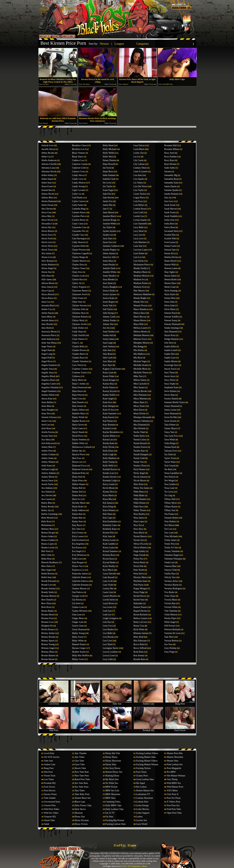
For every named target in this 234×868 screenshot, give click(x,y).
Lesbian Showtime (145, 798)
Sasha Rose (169, 224)
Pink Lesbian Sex (175, 764)
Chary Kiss (77, 272)
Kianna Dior (109, 492)
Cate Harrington (79, 239)
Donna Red (77, 495)
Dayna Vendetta (79, 440)
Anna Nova (47, 414)
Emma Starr (78, 521)
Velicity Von (170, 577)
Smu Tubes (80, 791)
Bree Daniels (47, 600)
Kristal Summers (111, 551)
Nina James (139, 518)
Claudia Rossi (78, 358)
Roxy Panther (171, 157)
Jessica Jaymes (110, 294)
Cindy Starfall (79, 335)
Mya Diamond (140, 425)
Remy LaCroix (140, 622)
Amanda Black (48, 306)
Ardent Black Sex (83, 798)
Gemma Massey (79, 589)
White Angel (170, 622)
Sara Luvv (169, 201)
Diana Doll (77, 477)
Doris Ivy (76, 499)
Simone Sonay (171, 320)
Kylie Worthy (109, 566)
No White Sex (112, 783)
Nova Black (139, 533)
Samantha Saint (171, 183)
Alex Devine (47, 209)
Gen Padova (78, 592)
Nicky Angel (139, 473)
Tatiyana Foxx (171, 451)
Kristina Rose (109, 555)
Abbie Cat (46, 157)
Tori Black (169, 525)
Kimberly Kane (110, 529)
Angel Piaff (47, 358)
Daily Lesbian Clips (114, 809)
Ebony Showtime (113, 761)
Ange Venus (47, 347)
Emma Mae (77, 518)
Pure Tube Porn (82, 776)
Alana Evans (47, 186)
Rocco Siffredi (140, 648)
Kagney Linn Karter (112, 369)
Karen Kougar (109, 380)
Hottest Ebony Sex (114, 772)
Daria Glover (78, 425)
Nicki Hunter (139, 469)
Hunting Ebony (112, 776)
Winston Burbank (172, 629)
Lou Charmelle (140, 224)
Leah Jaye (107, 611)
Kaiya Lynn (108, 373)
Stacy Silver (170, 380)
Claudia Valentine (80, 361)
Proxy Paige (139, 592)
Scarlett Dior (170, 235)
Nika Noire (139, 484)
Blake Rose (47, 559)
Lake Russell (109, 577)
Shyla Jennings (171, 291)
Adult (47, 824)
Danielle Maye (79, 414)
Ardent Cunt (148, 703)
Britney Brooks (48, 637)
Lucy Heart (139, 231)
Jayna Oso (108, 242)
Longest (119, 44)
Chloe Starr (77, 302)
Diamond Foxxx (79, 466)
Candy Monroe (79, 183)
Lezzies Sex (142, 820)
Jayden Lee (108, 235)
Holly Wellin (109, 153)
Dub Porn (54, 729)
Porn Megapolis (174, 768)
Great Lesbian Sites (145, 779)
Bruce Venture (79, 153)
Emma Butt (77, 514)
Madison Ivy (139, 279)
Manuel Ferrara (141, 306)
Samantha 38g (171, 175)
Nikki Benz (139, 492)
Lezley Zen (139, 153)
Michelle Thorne (141, 373)
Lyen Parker (139, 253)
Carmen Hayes (79, 212)
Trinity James (170, 540)
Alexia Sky (46, 227)
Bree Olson (46, 603)
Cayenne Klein (79, 246)
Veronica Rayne (171, 585)
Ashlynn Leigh (48, 469)
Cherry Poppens (79, 287)
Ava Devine (47, 495)
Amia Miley (47, 317)
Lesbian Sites (142, 802)
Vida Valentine (171, 611)
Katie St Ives (109, 410)
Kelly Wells (108, 466)
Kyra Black (108, 570)
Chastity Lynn (79, 276)
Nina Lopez (139, 521)
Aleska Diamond (49, 201)
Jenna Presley (109, 265)
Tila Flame (169, 514)
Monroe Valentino (142, 421)
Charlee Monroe (79, 261)
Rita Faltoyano (140, 641)
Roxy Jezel (169, 153)
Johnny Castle (109, 317)
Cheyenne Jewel (79, 294)
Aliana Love (47, 257)
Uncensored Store (52, 802)
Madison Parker (141, 283)
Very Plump (172, 779)
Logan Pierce (140, 198)
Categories (143, 44)
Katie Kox (108, 402)
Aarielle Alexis (48, 149)
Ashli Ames (47, 466)
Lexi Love (108, 641)
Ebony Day (80, 817)
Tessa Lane (169, 488)
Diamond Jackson (80, 469)
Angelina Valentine (50, 387)
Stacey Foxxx (171, 369)
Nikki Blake (139, 495)
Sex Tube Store (82, 787)
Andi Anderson (48, 339)
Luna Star (138, 246)
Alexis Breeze (48, 231)
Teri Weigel (170, 481)
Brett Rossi (46, 607)
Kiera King (108, 507)
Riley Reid (138, 637)
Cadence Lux (78, 160)
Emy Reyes (77, 525)
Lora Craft (138, 212)
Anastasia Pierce (49, 335)
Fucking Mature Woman (147, 764)
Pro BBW (171, 772)
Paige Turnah (140, 555)
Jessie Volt (108, 306)
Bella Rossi (47, 521)
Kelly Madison (110, 458)
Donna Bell (77, 488)
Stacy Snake (170, 384)
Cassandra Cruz (79, 227)
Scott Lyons (170, 242)
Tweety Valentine (172, 551)
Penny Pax (138, 559)
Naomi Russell (140, 443)
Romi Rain (139, 652)
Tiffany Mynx (171, 503)
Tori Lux (168, 529)
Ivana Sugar (108, 190)
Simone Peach (171, 313)
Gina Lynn (77, 615)
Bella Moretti (47, 518)
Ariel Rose (46, 428)
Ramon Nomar (140, 607)
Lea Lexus (108, 607)
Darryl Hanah (78, 432)
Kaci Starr (107, 365)
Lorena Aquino (140, 220)
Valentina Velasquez (173, 559)
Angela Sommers (49, 365)
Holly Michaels (110, 149)
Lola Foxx (138, 201)
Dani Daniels (78, 402)
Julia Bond (108, 354)
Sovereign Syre (171, 365)
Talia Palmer (170, 425)
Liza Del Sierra (141, 186)
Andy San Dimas (49, 343)
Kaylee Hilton (109, 436)
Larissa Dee (108, 589)
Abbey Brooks (48, 153)
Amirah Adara (48, 320)
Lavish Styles (109, 600)
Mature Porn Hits (175, 753)
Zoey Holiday (171, 648)
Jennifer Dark (109, 268)
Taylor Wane (170, 462)
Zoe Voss (168, 644)
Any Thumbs (81, 753)
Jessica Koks (109, 298)
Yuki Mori (169, 637)
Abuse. (144, 866)
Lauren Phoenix (110, 596)
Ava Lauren (47, 499)
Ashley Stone (47, 458)
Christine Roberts (80, 317)
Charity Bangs (79, 257)
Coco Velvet (78, 365)
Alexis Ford (47, 239)
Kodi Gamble (109, 544)
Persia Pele (139, 566)
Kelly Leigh (108, 454)
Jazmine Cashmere (111, 246)
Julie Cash (108, 358)
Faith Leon (77, 559)
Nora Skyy (138, 529)
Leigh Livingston (111, 618)
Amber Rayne (48, 313)
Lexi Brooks (109, 637)
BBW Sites (110, 798)
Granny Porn (142, 776)
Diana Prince (78, 481)
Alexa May (46, 216)
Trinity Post (170, 544)
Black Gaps (80, 802)
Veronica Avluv (171, 581)
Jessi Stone (108, 283)
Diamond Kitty (79, 473)
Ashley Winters (48, 462)
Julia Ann (107, 350)
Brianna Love (48, 622)
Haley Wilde (78, 641)
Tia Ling (168, 495)
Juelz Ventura (109, 347)
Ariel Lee (46, 425)
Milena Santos (140, 380)
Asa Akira (46, 440)
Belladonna (47, 525)
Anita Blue (46, 406)
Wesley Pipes (170, 618)
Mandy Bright (140, 298)
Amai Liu (46, 302)
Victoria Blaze (171, 600)
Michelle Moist (141, 369)
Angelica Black (48, 376)
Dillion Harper (79, 484)
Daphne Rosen (79, 421)
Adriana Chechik (49, 164)
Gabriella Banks (79, 577)
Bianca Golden (48, 540)
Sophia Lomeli (171, 350)
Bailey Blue (47, 503)
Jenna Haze (108, 261)
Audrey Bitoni (48, 477)
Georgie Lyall (78, 596)
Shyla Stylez (170, 294)
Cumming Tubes (113, 802)
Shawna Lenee (171, 268)
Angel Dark (47, 350)
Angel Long (47, 354)
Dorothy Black (79, 503)
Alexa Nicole (47, 220)
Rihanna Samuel (141, 633)
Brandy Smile (48, 592)
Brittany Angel (48, 648)
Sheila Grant (170, 287)
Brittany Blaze (48, 652)
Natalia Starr (139, 451)
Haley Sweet (78, 637)
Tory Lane (169, 533)
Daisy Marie (78, 380)
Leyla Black (139, 149)
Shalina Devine (171, 257)
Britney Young (48, 644)
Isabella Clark (109, 179)
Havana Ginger (79, 648)
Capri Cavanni (79, 190)
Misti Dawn (139, 410)
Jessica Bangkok (110, 287)
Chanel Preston (79, 250)
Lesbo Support (143, 813)
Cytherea (76, 376)
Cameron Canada (80, 164)
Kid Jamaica (109, 503)
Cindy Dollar (78, 328)
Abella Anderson (49, 160)
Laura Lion (108, 592)
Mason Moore (140, 320)
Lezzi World (142, 824)
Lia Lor (137, 157)
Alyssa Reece (48, 298)
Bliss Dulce (47, 566)
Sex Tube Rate (81, 783)
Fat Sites (109, 817)
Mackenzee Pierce (142, 265)
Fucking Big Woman (115, 820)
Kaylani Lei (108, 428)
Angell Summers (49, 391)
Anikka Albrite (48, 395)
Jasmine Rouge (110, 220)
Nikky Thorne (140, 510)
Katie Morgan (109, 406)
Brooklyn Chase (79, 145)
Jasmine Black (109, 216)
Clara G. (76, 343)
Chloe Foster (78, 298)
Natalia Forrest (140, 447)
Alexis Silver (47, 246)
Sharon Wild (170, 265)
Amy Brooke (47, 324)
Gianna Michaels (80, 611)
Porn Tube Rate (82, 772)
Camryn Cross (79, 172)
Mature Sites (173, 761)
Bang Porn (180, 703)
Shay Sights (170, 272)
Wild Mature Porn (175, 787)
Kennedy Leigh (110, 481)
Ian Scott (107, 168)
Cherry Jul (77, 283)
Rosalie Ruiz (139, 659)
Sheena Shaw (170, 283)
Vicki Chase (170, 596)
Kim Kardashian (110, 521)
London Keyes (140, 209)
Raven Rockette (141, 615)
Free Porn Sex (173, 805)
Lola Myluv (139, 205)
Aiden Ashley (48, 175)
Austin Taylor (48, 484)
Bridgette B (47, 626)
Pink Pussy (139, 585)
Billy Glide (46, 555)
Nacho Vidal (139, 432)
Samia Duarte (171, 186)
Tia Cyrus (169, 492)
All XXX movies (85, 703)
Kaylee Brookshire (111, 432)
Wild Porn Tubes (52, 809)
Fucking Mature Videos (147, 761)
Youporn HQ (50, 817)
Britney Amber (48, 633)
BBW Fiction (112, 787)
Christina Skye (79, 313)
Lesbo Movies (143, 809)
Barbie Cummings (50, 514)
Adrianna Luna (48, 168)
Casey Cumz (78, 224)
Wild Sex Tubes (51, 813)
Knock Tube (80, 768)
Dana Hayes (78, 391)
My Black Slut (112, 779)
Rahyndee (138, 603)
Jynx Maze (108, 361)
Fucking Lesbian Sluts (116, 824)
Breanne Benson (49, 596)
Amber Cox (47, 309)
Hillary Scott (78, 659)
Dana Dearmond (80, 387)
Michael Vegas (140, 361)
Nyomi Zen (139, 540)
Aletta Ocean (47, 205)
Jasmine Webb (109, 224)
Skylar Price (170, 335)
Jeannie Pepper (110, 250)
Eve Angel (77, 551)
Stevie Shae (170, 395)
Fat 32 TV (110, 813)
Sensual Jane (170, 250)
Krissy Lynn (108, 548)
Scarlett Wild (170, 239)
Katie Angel (108, 399)
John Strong (108, 313)
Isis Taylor (108, 186)
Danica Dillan (78, 410)
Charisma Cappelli (81, 253)
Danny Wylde (78, 417)
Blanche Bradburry (50, 562)
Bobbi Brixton (48, 574)
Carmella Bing (79, 209)
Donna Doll (77, 492)
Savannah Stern (171, 231)
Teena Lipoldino (172, 473)
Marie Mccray (140, 317)
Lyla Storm (139, 261)
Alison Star (46, 272)
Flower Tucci (78, 566)
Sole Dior (169, 343)
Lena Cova (108, 626)
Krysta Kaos (109, 559)
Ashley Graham (49, 454)
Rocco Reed (139, 644)
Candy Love (78, 179)
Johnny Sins (108, 324)
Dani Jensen (78, 406)
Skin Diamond (171, 332)
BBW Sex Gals (112, 791)
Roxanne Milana (172, 149)
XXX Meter (172, 791)
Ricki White (139, 629)
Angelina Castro (49, 384)
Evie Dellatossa (79, 555)
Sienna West (170, 298)
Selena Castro (171, 246)
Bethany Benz (48, 529)
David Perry (78, 436)
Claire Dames (78, 339)
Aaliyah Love (48, 145)
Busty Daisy (78, 157)
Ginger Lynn (78, 622)
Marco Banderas (141, 309)
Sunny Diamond (172, 406)
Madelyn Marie (141, 272)
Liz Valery (138, 183)
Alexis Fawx (47, 235)
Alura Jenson (47, 287)
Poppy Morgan (140, 589)
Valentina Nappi (172, 555)
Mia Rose (138, 358)
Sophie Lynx (170, 358)
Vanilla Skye (170, 574)
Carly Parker (78, 205)
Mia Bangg (139, 347)
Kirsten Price (109, 533)
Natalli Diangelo (141, 454)
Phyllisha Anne (140, 581)
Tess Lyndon (170, 484)
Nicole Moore (140, 481)
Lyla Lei (137, 257)
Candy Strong (78, 186)
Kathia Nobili (109, 395)
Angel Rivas (47, 361)
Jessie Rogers (109, 302)
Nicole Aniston (140, 477)
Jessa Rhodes (109, 279)
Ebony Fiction (81, 824)
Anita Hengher (48, 410)
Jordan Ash (108, 335)
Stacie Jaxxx (170, 376)
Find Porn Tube (174, 809)
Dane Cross (77, 399)
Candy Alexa (78, 175)
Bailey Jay (46, 510)
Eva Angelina (78, 544)
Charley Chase (79, 268)
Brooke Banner (48, 656)
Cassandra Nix (79, 231)
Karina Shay (109, 384)
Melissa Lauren (141, 328)
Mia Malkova (140, 354)
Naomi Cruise (140, 440)
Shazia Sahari (171, 276)
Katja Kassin (109, 417)
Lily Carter (139, 160)
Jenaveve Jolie (109, 257)
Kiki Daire (108, 514)
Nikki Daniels (140, 499)
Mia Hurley (139, 350)
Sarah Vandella (171, 216)
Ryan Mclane (170, 164)
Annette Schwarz (49, 417)
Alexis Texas (47, 250)
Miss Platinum (140, 395)
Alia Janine (46, 253)
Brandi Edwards (49, 581)
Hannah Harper (79, 644)
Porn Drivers (50, 791)
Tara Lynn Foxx (171, 436)
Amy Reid (46, 328)
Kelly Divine (109, 447)
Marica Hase (139, 313)
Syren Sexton (170, 421)
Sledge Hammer (172, 339)
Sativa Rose (170, 227)
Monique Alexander (143, 417)
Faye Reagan (78, 562)
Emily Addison (79, 510)
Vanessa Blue (170, 566)
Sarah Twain (170, 212)
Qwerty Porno (50, 794)
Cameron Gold (79, 168)
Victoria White (171, 607)
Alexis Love (47, 242)
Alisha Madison (49, 265)
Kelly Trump (109, 462)
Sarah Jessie (170, 205)
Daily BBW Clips (113, 805)
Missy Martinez (141, 399)
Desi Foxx (77, 458)
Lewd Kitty (54, 703)
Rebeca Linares (141, 618)
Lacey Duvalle (109, 574)
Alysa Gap (46, 291)
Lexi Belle (108, 633)
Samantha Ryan (171, 179)
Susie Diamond (171, 414)
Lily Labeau (139, 164)
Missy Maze (139, 402)
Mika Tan (138, 376)
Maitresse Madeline (143, 294)
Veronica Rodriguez (173, 589)
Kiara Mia (107, 499)
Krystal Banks (109, 562)
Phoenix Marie (140, 577)
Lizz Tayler (139, 190)
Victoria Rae (170, 603)
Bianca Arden (48, 536)
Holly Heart (108, 145)
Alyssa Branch (48, 294)
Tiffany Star (170, 510)
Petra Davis (139, 574)
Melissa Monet (140, 332)
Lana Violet (108, 585)
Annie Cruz (47, 421)
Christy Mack (78, 320)
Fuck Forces (180, 729)
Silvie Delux (170, 309)
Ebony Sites (111, 764)
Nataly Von (139, 462)
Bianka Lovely (48, 548)
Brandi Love (47, 585)
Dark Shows (80, 809)
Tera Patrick (170, 477)
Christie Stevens (79, 306)
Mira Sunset (139, 387)
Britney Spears (48, 641)
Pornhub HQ (148, 729)
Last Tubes (117, 729)
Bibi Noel (46, 551)
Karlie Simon (109, 387)
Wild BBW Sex (174, 783)
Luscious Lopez (141, 250)
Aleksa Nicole (48, 194)
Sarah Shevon (171, 209)
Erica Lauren (78, 536)
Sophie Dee (170, 354)
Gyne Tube (80, 764)
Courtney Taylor (80, 373)
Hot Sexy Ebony (113, 768)
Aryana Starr (47, 436)
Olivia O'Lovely (141, 544)
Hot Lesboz (141, 787)
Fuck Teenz (141, 772)
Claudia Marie (79, 354)
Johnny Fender (110, 320)
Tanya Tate (169, 432)
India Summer (109, 175)
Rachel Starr (139, 600)
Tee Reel (168, 469)
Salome (168, 172)
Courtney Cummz (80, 369)
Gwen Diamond (79, 629)
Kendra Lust (109, 473)
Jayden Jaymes (110, 231)
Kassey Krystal (110, 391)
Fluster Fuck (85, 729)
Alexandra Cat (48, 224)
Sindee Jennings (172, 328)
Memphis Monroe (142, 343)
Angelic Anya (48, 369)
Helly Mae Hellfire (81, 656)
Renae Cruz (139, 626)
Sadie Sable (170, 168)
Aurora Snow (47, 481)
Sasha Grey (169, 220)
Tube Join (117, 703)
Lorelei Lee (139, 216)
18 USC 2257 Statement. (131, 866)
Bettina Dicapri (48, 533)
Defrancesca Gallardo (82, 447)
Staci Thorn (170, 373)
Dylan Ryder (78, 507)
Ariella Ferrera (48, 432)
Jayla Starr (108, 239)
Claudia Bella (78, 347)
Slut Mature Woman (176, 776)
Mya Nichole (139, 428)
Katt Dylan (108, 421)
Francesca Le (78, 570)
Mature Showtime (175, 757)
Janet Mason (109, 212)
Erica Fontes (78, 533)
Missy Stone (139, 406)
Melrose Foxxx (140, 339)
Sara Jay (168, 198)
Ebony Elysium (82, 820)
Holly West (108, 157)
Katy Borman (109, 425)
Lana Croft (108, 581)
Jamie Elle (108, 205)
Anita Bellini (47, 402)
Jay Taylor (108, 227)
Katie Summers (110, 414)
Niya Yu (137, 525)
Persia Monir (139, 562)
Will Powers (170, 626)
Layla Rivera (109, 603)
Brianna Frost (48, 618)
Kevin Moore (109, 488)
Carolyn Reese (79, 220)
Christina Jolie (79, 309)
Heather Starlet (79, 652)
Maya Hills (139, 324)
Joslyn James (109, 339)
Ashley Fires (47, 451)
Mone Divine (140, 414)
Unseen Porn (50, 805)
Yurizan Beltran (171, 641)
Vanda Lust (169, 562)
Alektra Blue (47, 198)
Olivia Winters (140, 548)
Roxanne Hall (171, 145)
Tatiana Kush (170, 447)
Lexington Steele (111, 648)
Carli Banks (78, 198)
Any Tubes (80, 757)
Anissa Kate (47, 399)
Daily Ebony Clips (83, 805)
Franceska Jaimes (80, 574)
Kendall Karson (110, 469)
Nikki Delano (140, 503)
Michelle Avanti (141, 365)
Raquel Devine (140, 611)
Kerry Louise (109, 484)
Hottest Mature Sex (145, 791)
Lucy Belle (139, 227)
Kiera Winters (109, 510)
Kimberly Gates (110, 525)
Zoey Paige (169, 652)
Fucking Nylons (143, 768)
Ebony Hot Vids (113, 753)
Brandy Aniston (49, 589)
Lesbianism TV (143, 794)
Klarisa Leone (109, 540)
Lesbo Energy (142, 805)
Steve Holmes (171, 391)
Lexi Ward (108, 644)
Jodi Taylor (108, 309)
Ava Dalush (47, 492)
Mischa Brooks (140, 391)
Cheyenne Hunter (80, 291)
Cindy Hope (78, 332)
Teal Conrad (170, 466)
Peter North (139, 570)
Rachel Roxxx (140, 596)
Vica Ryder (169, 592)
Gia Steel (76, 603)
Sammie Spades (171, 190)
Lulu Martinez (140, 242)
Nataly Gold (139, 458)
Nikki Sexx (139, 507)
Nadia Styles (139, 436)
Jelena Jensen (109, 253)
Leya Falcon (139, 145)
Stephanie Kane (171, 387)
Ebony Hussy (112, 757)
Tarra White (170, 440)
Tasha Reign (170, 443)
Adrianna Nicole (49, 172)
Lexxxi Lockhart (110, 652)
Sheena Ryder (171, 279)
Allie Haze (46, 276)
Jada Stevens (109, 198)
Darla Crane (78, 428)
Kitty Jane (107, 536)
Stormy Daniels (171, 399)
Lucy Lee (138, 235)
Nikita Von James (141, 488)
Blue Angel (46, 570)
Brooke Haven (48, 659)
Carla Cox (77, 194)
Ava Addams (47, 488)
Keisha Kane (109, 443)
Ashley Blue (47, 447)
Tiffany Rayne (171, 507)
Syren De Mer (171, 417)
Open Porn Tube (174, 813)
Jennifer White (110, 272)
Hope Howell (109, 164)
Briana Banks (48, 611)
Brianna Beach (48, 615)
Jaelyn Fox (108, 201)
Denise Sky (77, 451)
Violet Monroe (171, 615)
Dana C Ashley (79, 384)
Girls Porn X (173, 794)
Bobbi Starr (47, 577)
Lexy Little (108, 659)
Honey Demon (109, 160)
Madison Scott (140, 287)
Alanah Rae (47, 190)
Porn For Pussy (174, 798)
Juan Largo (108, 343)
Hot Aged (141, 783)
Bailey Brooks (48, 507)
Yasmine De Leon (172, 633)
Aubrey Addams (49, 473)
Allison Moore (48, 283)
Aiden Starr (47, 183)
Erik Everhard (79, 540)
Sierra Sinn (169, 302)
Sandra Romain (171, 194)
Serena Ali (169, 253)
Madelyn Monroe (141, 276)
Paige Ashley (140, 551)
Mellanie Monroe (141, 335)
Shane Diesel (170, 261)
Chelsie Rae (78, 279)
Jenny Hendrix (109, 276)
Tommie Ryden (171, 518)
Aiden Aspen (47, 179)
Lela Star (107, 622)
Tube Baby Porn (82, 794)
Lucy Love (139, 239)
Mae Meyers (139, 291)
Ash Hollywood (49, 443)
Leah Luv (107, 615)
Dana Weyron (78, 395)
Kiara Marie (108, 495)
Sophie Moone (171, 361)
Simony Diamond (172, 324)
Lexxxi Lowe (109, 656)
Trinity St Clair (171, 548)
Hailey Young (78, 633)
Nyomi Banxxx (141, 536)
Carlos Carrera (79, 201)
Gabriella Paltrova (80, 581)
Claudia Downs (79, 350)
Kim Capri (108, 518)
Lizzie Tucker (140, 194)
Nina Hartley (139, 514)
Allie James (47, 279)
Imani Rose (108, 172)
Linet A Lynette (141, 172)
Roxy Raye (169, 160)
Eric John (76, 529)
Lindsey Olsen (140, 168)
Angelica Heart (48, 380)
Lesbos (139, 817)
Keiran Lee (108, 440)
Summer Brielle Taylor (175, 402)
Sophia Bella (170, 347)
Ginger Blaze (78, 618)
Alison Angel (47, 268)
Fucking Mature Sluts (146, 757)
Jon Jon (106, 328)
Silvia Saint (170, 306)
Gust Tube (79, 761)
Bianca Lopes (48, 544)
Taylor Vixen (170, 458)
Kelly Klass (108, 451)
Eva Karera (77, 548)
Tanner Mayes (171, 428)
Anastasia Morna (49, 332)
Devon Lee (77, 462)
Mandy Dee (139, 302)
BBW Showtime (113, 794)
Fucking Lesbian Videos (147, 753)
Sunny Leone (170, 410)
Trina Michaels (171, 536)
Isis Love (107, 183)
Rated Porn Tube (82, 779)
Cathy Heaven (79, 242)
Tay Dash (169, 454)
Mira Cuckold (140, 384)
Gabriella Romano (80, 585)
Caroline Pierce (79, 216)
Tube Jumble (50, 798)
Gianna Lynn (78, 607)
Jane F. (106, 209)
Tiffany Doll (170, 499)
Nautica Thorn (140, 466)
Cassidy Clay (78, 235)
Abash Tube (49, 820)
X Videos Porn (174, 802)
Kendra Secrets (110, 477)
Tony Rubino (170, 521)
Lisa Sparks (139, 179)
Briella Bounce (48, 629)
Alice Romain (48, 261)
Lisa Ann (138, 175)
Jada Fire (107, 194)
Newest (104, 44)
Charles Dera (78, 265)
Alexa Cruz (47, 212)
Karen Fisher (109, 376)
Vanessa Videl (171, 570)
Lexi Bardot (108, 629)
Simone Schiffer (172, 317)
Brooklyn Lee (78, 149)
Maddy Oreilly (140, 268)
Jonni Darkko (109, 332)
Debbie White (78, 443)
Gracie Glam (78, 626)
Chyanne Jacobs (79, 324)
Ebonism (79, 813)
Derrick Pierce (79, 454)
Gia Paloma (77, 600)
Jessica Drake (109, 291)
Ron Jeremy (139, 656)
